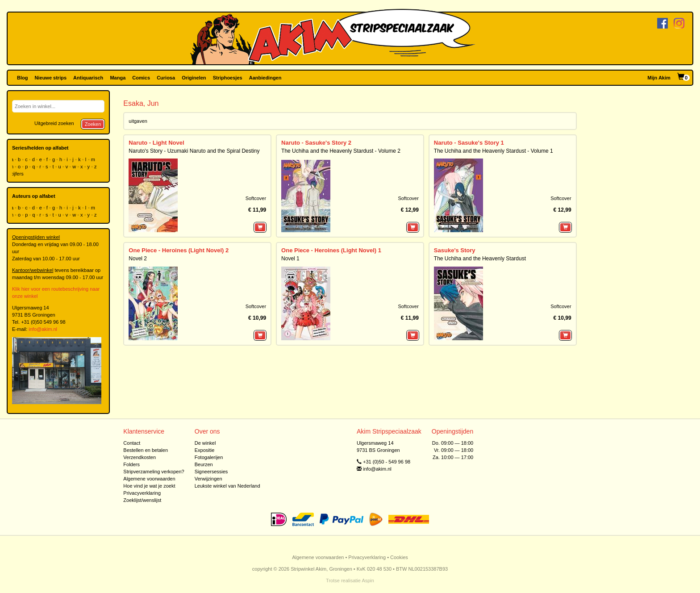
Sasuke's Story (455, 250)
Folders (131, 464)
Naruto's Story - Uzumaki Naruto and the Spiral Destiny (194, 151)
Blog (22, 78)
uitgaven (138, 121)
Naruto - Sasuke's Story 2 (316, 143)
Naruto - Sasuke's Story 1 (469, 143)
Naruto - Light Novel (156, 143)
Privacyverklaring (142, 493)
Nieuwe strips (51, 78)
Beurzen (204, 464)
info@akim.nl (43, 329)
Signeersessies (211, 472)
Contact (132, 443)
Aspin (368, 580)
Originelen (194, 78)
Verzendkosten (140, 457)
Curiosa (166, 78)
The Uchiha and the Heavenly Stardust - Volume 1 (494, 151)
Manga (118, 78)
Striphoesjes (228, 78)
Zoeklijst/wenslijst (142, 500)
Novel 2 (138, 259)
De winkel (205, 443)
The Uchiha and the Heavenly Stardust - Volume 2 (341, 151)
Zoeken (93, 124)
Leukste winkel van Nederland (227, 486)
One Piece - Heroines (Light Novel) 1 (331, 250)
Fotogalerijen (209, 457)
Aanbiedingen (265, 78)
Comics (141, 78)
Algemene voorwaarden (149, 479)
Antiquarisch (88, 78)
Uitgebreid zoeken (54, 123)
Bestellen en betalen (146, 450)
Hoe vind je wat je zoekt (149, 486)
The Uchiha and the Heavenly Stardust (480, 259)
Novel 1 (290, 259)
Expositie (205, 450)
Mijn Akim (659, 78)
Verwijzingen (208, 479)
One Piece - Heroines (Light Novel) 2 (179, 250)
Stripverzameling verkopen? (154, 472)
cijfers (18, 174)
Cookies (399, 557)
